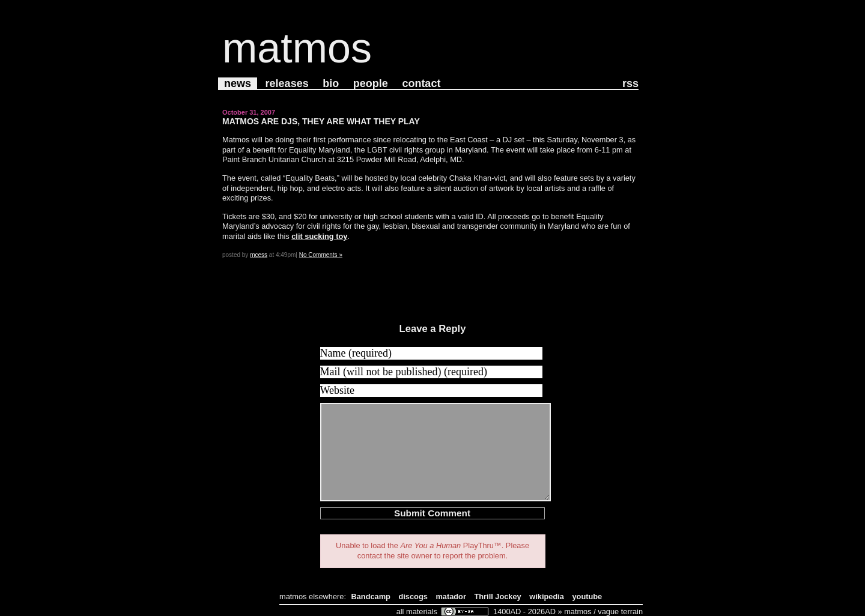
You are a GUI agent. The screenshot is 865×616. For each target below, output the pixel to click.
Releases (287, 83)
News (238, 83)
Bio (331, 83)
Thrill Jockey (497, 596)
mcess (259, 255)
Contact (421, 83)
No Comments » (321, 255)
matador (451, 596)
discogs (413, 596)
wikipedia (547, 596)
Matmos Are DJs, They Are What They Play (321, 121)
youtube (587, 596)
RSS (630, 83)
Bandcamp (371, 596)
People (371, 83)
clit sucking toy (319, 236)
